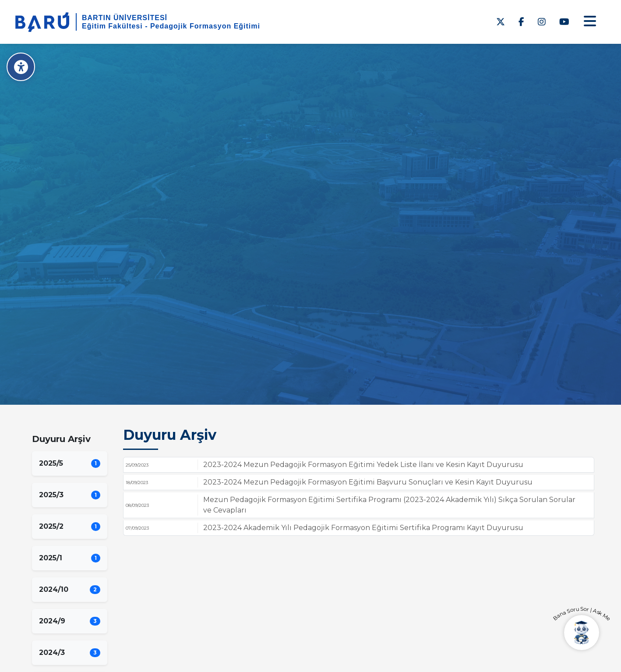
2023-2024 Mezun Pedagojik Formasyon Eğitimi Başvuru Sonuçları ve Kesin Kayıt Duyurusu (368, 482)
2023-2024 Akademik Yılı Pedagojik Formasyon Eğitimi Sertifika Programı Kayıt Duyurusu (363, 528)
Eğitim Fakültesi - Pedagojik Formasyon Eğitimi (171, 26)
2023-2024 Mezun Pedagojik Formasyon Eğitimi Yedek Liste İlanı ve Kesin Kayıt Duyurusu (363, 465)
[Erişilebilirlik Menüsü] (21, 67)
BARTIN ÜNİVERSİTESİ (125, 18)
